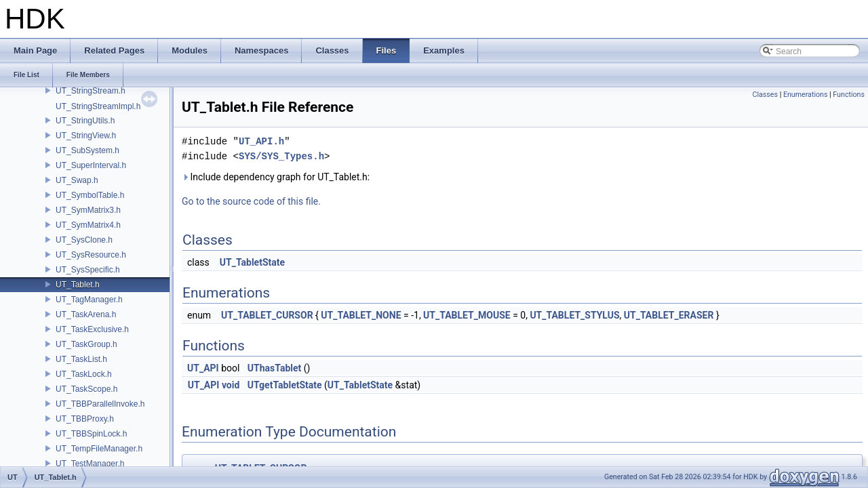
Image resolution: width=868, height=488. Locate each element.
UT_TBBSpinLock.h (91, 434)
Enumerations (806, 95)
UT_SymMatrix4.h (88, 225)
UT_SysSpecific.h (88, 270)
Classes (765, 95)
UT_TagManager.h (89, 300)
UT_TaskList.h (81, 359)
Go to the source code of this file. (251, 201)
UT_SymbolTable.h (90, 195)
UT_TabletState (252, 262)
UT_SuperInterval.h (91, 165)
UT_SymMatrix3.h (88, 210)
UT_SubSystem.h (87, 150)
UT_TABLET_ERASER (669, 315)
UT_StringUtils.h (85, 121)
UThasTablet (274, 368)
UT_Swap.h (77, 180)
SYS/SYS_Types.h (281, 156)
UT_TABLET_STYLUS (574, 315)
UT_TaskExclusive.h (92, 329)
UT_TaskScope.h (86, 389)
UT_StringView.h (86, 136)
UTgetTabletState (285, 385)
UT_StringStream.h (91, 91)
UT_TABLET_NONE (361, 315)
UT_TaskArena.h (86, 314)
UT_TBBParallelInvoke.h (100, 404)
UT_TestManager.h (90, 464)
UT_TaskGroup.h (86, 344)
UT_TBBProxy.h (85, 419)
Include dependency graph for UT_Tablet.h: (276, 177)
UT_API (203, 368)
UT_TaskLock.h (84, 374)
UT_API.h (261, 141)
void (231, 385)
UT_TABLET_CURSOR (267, 315)
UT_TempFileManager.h (99, 449)
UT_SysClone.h (84, 240)
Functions (849, 95)
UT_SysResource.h (91, 255)
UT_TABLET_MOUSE (467, 315)
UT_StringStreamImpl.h (98, 106)
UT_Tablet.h (78, 285)
